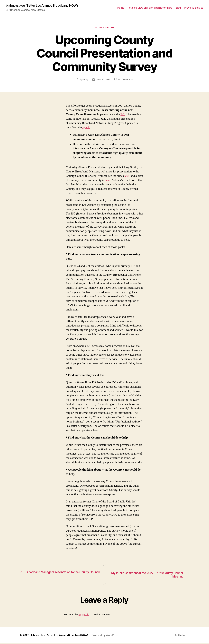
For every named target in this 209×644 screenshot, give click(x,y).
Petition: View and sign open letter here (150, 8)
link (123, 115)
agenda (87, 128)
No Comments (126, 80)
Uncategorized (104, 28)
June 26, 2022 (103, 80)
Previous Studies (194, 8)
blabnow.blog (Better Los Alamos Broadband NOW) (45, 6)
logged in (84, 615)
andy (85, 80)
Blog (178, 8)
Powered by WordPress (108, 636)
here (127, 177)
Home (121, 8)
